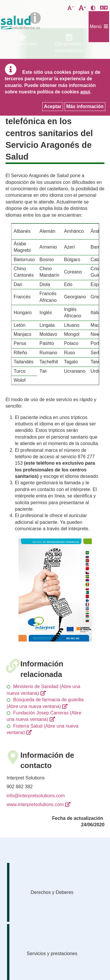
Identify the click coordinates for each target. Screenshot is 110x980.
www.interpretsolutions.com (35, 804)
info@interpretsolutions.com (36, 796)
